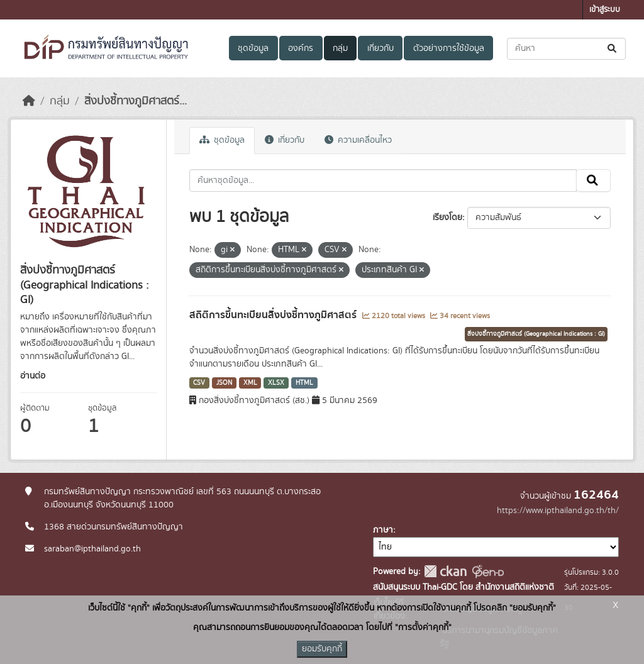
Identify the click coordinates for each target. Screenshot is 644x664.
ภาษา (383, 530)
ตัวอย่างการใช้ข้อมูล (449, 48)
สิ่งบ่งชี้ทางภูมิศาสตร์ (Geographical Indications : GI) (536, 334)
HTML (304, 383)
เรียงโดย (447, 218)
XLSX (276, 383)
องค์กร (301, 48)
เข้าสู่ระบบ (605, 10)
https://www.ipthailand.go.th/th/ (558, 511)
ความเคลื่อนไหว (358, 140)
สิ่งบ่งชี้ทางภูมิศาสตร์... (136, 101)
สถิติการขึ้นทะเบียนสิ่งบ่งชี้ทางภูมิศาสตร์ (274, 315)
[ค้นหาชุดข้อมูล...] (566, 49)
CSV (199, 383)
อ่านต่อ (33, 376)
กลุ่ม (340, 48)
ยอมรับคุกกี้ (322, 649)
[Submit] (613, 49)
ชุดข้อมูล (253, 48)
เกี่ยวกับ (380, 48)
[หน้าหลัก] (29, 101)
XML (250, 383)
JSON (224, 383)
